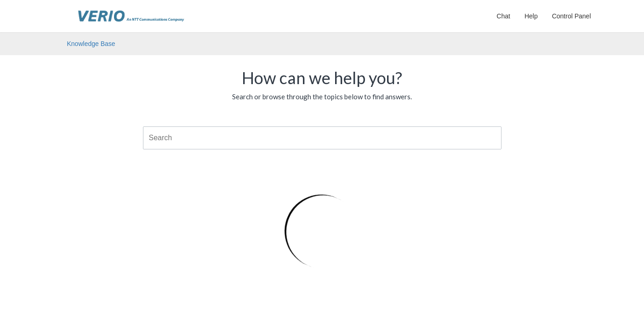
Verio (131, 11)
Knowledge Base (91, 44)
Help (531, 16)
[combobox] (322, 138)
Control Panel (572, 16)
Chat (503, 16)
